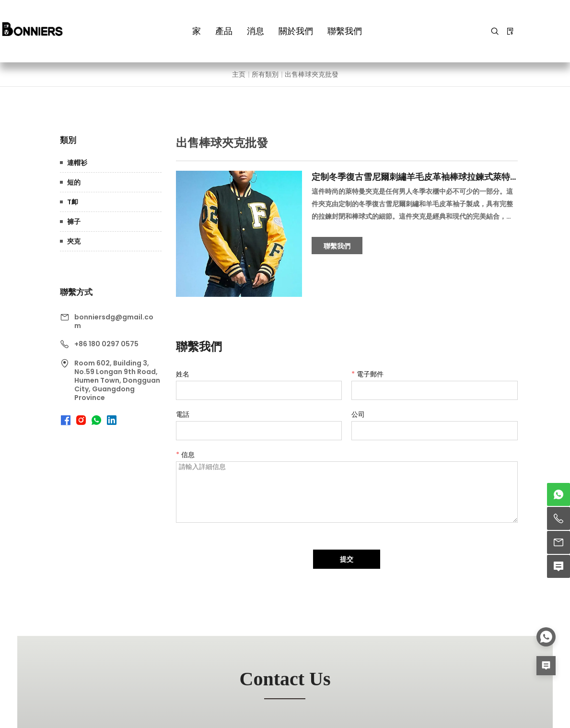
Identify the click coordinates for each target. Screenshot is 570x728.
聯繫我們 (345, 31)
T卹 (73, 202)
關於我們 (296, 31)
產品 (224, 31)
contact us (285, 679)
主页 (239, 74)
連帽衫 (77, 163)
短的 (74, 182)
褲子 (74, 222)
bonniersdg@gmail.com (114, 321)
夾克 (74, 241)
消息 (256, 31)
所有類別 (265, 74)
